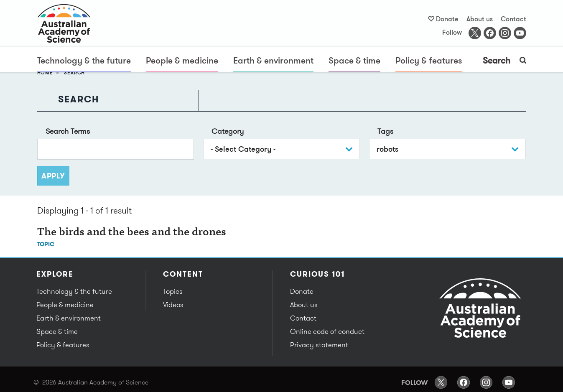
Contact (513, 19)
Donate (447, 19)
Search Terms (68, 131)
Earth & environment (273, 60)
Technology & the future (84, 60)
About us (480, 19)
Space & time (354, 60)
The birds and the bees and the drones (132, 233)
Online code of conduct (327, 331)
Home (45, 73)
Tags (385, 131)
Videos (173, 305)
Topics (173, 291)
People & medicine (182, 60)
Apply (53, 176)
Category (228, 131)
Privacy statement (319, 345)
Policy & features (429, 60)
